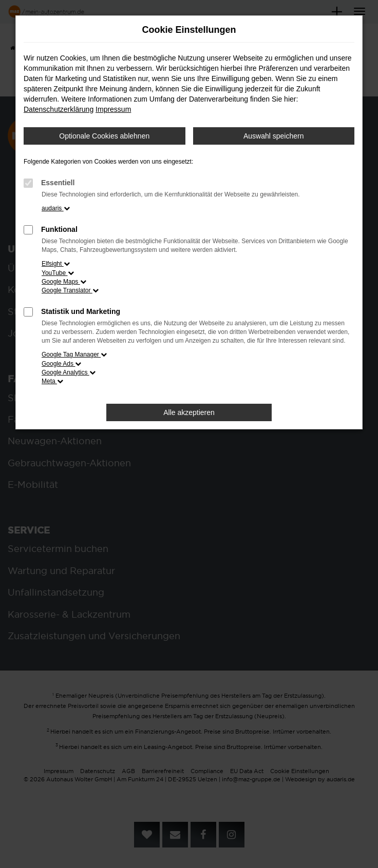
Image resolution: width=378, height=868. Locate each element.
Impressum (113, 109)
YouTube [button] (58, 273)
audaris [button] (56, 208)
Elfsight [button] (56, 264)
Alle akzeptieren (189, 412)
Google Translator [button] (70, 290)
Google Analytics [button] (69, 372)
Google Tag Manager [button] (74, 354)
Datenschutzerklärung (59, 109)
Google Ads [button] (61, 364)
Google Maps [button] (64, 282)
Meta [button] (52, 381)
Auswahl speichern (274, 136)
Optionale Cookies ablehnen (104, 136)
